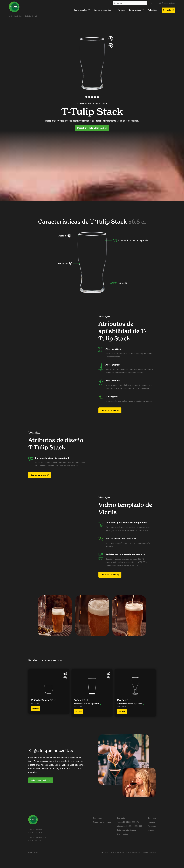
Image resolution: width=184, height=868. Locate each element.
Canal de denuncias (149, 853)
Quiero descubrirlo (41, 780)
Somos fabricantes (104, 10)
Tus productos (82, 10)
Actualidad (152, 10)
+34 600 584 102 (35, 841)
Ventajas (121, 10)
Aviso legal (104, 853)
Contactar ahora (110, 410)
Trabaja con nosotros (102, 822)
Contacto (168, 10)
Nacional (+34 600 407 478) (128, 822)
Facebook (152, 826)
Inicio (11, 16)
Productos (18, 16)
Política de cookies (133, 853)
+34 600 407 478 (35, 833)
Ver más (35, 709)
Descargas (98, 818)
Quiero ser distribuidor (126, 830)
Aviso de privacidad (117, 853)
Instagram (151, 822)
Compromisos (136, 10)
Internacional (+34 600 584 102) (129, 826)
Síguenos (152, 818)
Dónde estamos (124, 834)
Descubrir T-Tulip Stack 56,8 (92, 128)
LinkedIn (151, 830)
